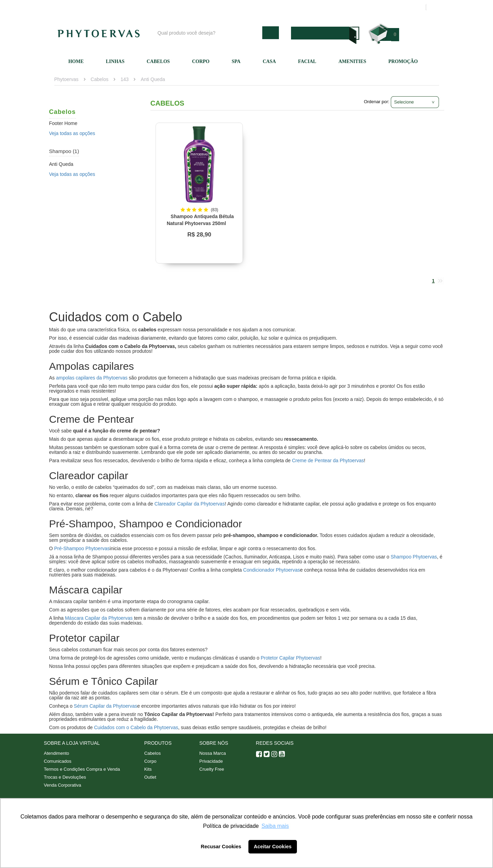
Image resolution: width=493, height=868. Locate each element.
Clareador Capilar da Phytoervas (190, 504)
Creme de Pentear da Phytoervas (328, 460)
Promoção (403, 61)
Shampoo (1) (64, 151)
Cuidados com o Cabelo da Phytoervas (136, 727)
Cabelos (158, 61)
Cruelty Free (212, 769)
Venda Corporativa (63, 785)
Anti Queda (153, 79)
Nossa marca (279, 7)
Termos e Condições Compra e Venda (82, 769)
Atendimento (318, 7)
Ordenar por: (377, 102)
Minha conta (355, 7)
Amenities (352, 61)
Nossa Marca (213, 753)
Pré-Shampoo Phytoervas (82, 548)
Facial (307, 61)
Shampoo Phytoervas (414, 557)
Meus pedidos (394, 7)
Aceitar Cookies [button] (273, 847)
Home (76, 61)
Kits (148, 769)
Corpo (201, 61)
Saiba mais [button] (275, 826)
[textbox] (208, 33)
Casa (269, 61)
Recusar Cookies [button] (221, 847)
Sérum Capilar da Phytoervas (105, 706)
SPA (236, 61)
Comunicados (58, 761)
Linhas (115, 61)
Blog (249, 7)
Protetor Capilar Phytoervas (290, 658)
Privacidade (211, 761)
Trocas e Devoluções (65, 777)
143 (125, 79)
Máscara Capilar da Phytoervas (99, 618)
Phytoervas (67, 79)
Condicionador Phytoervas (272, 570)
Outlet (150, 777)
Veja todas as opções (72, 133)
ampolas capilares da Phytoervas (92, 378)
